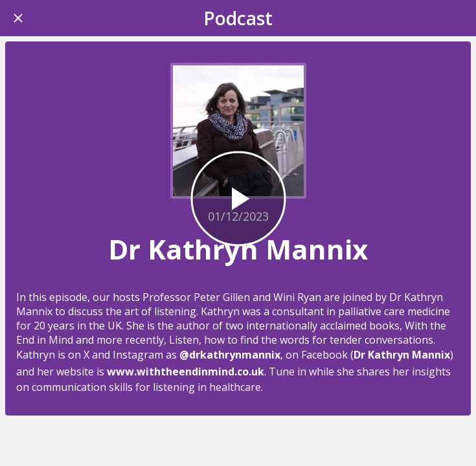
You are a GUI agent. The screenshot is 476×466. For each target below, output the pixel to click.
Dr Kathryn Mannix (402, 355)
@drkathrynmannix (230, 355)
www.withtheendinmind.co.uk (186, 372)
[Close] (18, 18)
